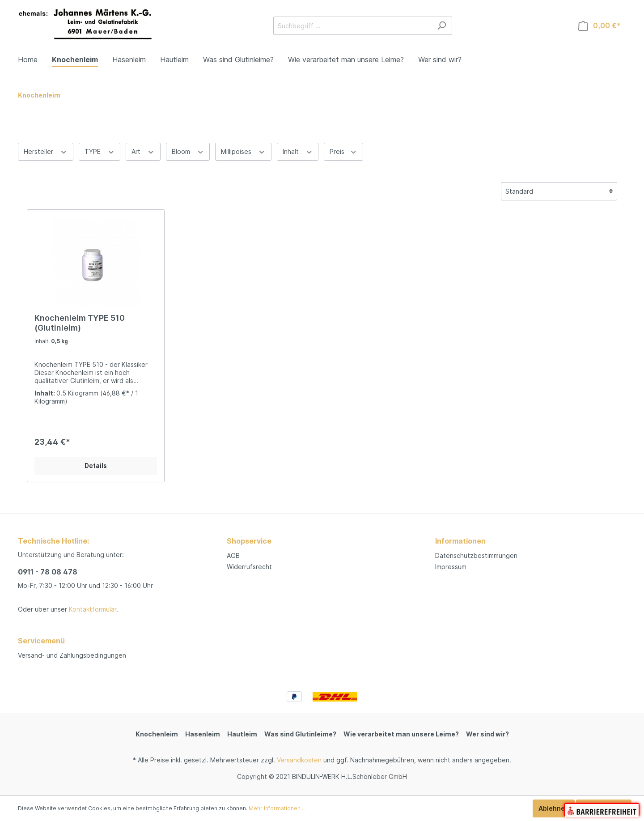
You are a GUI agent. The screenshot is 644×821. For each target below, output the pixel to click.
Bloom (188, 151)
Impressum (451, 567)
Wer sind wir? (487, 734)
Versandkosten (299, 760)
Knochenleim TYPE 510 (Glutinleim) (80, 323)
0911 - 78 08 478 (48, 572)
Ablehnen (554, 808)
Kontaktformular (93, 609)
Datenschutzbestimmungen (476, 555)
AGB (233, 555)
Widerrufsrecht (249, 567)
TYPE (100, 151)
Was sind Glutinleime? (300, 734)
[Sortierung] (559, 191)
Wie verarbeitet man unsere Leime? (401, 734)
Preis (343, 151)
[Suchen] (442, 26)
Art (143, 151)
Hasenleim (203, 734)
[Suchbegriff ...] (352, 26)
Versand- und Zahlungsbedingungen (72, 655)
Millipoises (243, 151)
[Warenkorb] (600, 26)
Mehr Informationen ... (277, 808)
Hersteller (46, 151)
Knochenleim (157, 734)
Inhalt (298, 151)
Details (96, 466)
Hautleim (242, 734)
